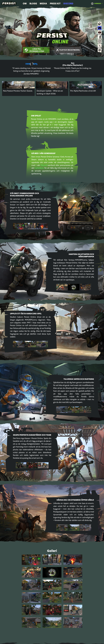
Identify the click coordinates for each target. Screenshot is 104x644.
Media (43, 3)
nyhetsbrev (39, 168)
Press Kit (55, 3)
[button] (97, 3)
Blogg (33, 3)
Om (25, 3)
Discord (68, 3)
